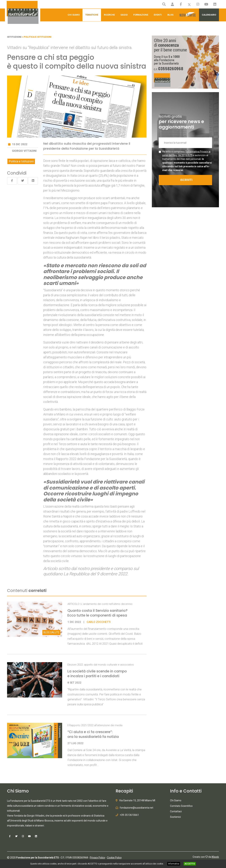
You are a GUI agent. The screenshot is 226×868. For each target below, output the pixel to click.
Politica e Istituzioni (21, 161)
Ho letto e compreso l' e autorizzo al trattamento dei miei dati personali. (187, 161)
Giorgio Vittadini (24, 151)
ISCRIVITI (186, 180)
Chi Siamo (74, 15)
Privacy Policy (97, 858)
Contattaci (176, 811)
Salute (51, 632)
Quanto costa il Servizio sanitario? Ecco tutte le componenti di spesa (97, 613)
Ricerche (109, 15)
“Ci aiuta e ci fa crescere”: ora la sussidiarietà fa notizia (93, 734)
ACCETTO (190, 864)
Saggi (124, 15)
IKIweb (215, 857)
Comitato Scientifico (181, 806)
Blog (170, 15)
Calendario (209, 15)
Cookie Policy (114, 858)
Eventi (158, 15)
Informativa (174, 864)
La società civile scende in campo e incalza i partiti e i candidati (97, 674)
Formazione (141, 15)
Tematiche (92, 15)
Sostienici (175, 817)
